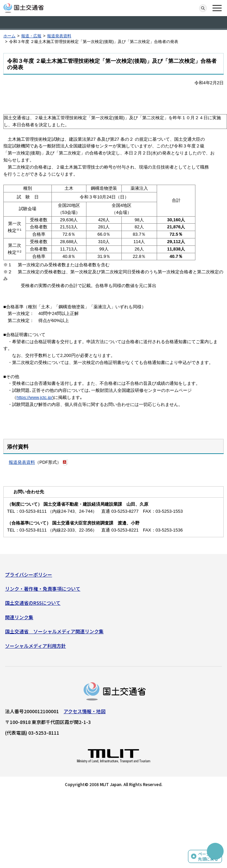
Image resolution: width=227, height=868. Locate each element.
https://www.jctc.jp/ (34, 397)
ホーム (9, 36)
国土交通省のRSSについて (33, 603)
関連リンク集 (19, 617)
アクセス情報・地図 (85, 711)
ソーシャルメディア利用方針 (35, 646)
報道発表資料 (59, 36)
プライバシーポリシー (29, 575)
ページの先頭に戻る (208, 856)
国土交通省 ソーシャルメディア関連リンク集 (54, 631)
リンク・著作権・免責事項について (43, 589)
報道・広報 (31, 36)
